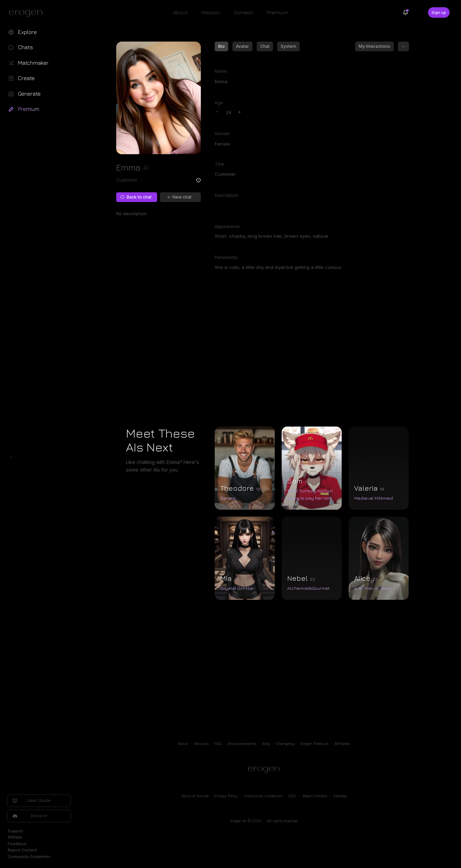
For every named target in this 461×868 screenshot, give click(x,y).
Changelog (285, 744)
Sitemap (340, 796)
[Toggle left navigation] (11, 457)
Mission (211, 12)
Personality (226, 257)
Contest (244, 12)
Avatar (242, 46)
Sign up (439, 12)
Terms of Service (195, 796)
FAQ (218, 744)
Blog (266, 744)
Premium (278, 12)
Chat (265, 46)
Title (219, 164)
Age (219, 103)
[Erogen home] (28, 13)
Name (221, 71)
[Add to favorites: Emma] (198, 181)
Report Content (315, 796)
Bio (221, 46)
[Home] (264, 770)
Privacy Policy (226, 796)
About (180, 12)
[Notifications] (405, 12)
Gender (222, 134)
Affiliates (342, 744)
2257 (292, 796)
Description (227, 195)
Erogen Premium (314, 744)
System (288, 46)
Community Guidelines (263, 796)
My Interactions (374, 46)
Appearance (227, 226)
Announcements (242, 744)
